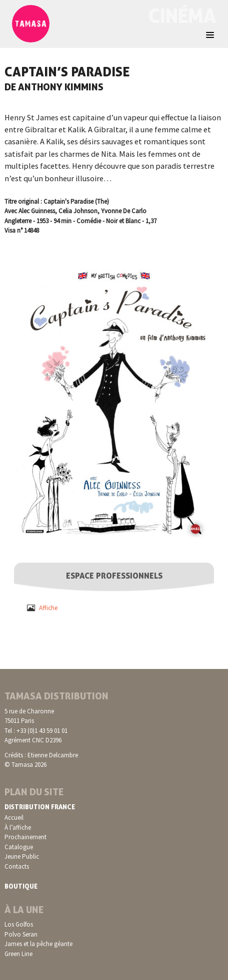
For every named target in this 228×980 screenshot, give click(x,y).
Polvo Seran (21, 934)
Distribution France (40, 807)
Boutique (21, 886)
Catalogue (19, 847)
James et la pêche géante (38, 944)
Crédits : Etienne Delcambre (41, 755)
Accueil (14, 817)
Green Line (18, 954)
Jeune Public (22, 856)
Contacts (17, 866)
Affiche (48, 608)
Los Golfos (19, 924)
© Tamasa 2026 (25, 765)
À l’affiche (18, 827)
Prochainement (25, 837)
